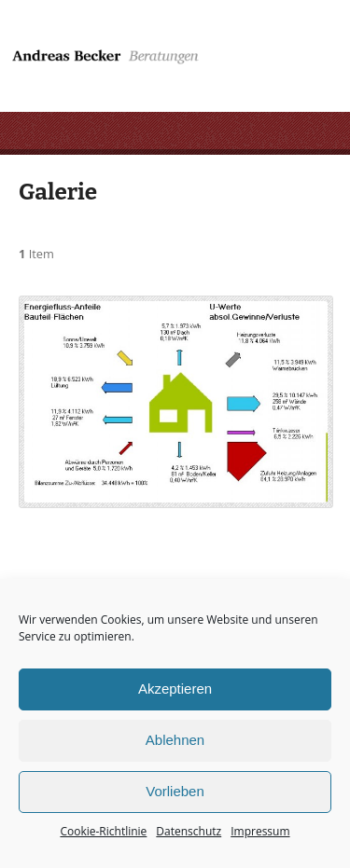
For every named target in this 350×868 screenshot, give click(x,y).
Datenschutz (189, 831)
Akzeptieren (175, 689)
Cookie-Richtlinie (103, 831)
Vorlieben (175, 791)
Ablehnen (175, 740)
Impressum (260, 831)
